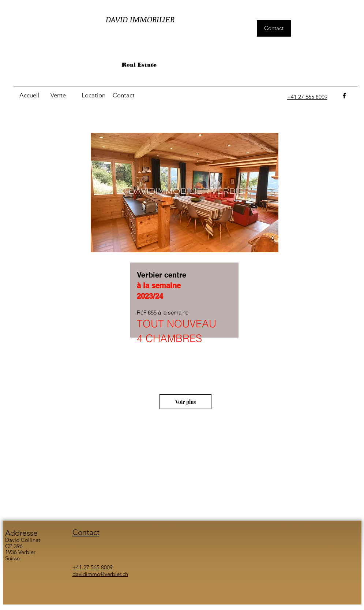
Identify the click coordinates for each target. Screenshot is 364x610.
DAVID (118, 19)
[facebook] (344, 96)
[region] (185, 258)
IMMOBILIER (152, 19)
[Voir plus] (185, 402)
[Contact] (274, 28)
